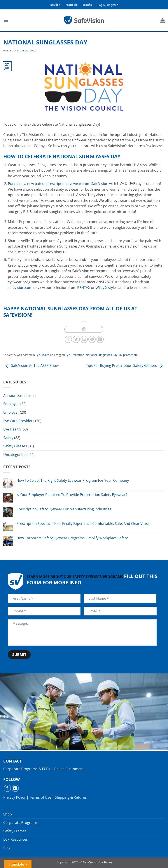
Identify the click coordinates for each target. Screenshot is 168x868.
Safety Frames (15, 831)
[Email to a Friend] (84, 339)
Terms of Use (40, 797)
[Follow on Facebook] (7, 788)
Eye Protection (75, 355)
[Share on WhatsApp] (84, 329)
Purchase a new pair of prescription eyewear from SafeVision (58, 184)
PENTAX (84, 288)
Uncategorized (15, 455)
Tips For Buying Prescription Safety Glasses (125, 366)
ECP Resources (16, 839)
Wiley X (101, 288)
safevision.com (20, 288)
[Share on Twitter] (76, 339)
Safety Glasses (15, 446)
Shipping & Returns (71, 797)
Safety (8, 438)
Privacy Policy (14, 797)
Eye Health (42, 355)
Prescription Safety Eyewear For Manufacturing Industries (64, 509)
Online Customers (69, 769)
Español (88, 5)
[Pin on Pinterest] (92, 339)
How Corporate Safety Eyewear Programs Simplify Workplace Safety (72, 538)
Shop (8, 814)
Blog (7, 848)
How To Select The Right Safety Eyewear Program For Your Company (73, 481)
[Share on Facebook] (68, 339)
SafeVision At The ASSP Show (31, 366)
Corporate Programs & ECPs (27, 769)
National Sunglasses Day (102, 355)
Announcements (17, 395)
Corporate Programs (20, 822)
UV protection (128, 355)
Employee (11, 404)
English (55, 5)
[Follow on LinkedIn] (15, 788)
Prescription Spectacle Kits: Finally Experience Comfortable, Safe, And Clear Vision (83, 524)
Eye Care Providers (19, 421)
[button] (108, 5)
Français (71, 5)
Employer (11, 412)
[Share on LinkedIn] (100, 339)
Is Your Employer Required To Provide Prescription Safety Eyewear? (72, 495)
